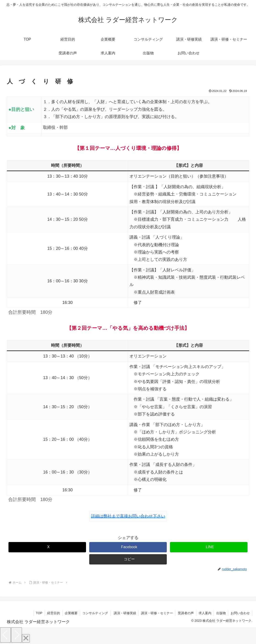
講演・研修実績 (124, 613)
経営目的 (54, 613)
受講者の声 (186, 613)
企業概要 (71, 613)
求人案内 (205, 613)
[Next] (16, 635)
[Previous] (5, 635)
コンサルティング (95, 613)
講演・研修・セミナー (157, 613)
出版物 (221, 613)
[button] (128, 559)
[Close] (26, 638)
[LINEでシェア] (209, 547)
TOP (39, 613)
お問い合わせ (240, 613)
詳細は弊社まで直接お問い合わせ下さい (128, 516)
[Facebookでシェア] (128, 547)
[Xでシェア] (47, 547)
